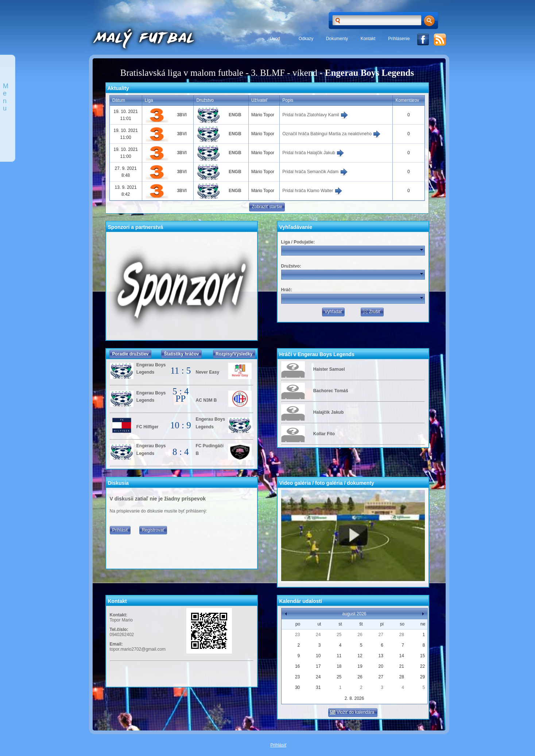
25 (339, 635)
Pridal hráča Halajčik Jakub (313, 153)
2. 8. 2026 (354, 698)
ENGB (235, 115)
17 (318, 666)
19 (360, 666)
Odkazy (306, 39)
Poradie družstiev (130, 354)
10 (318, 656)
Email (116, 644)
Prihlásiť (120, 530)
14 (402, 656)
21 (402, 666)
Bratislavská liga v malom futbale (182, 73)
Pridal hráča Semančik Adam (315, 172)
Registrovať (153, 530)
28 (402, 635)
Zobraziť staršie (267, 207)
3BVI (182, 115)
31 (318, 687)
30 (297, 687)
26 (360, 635)
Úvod (275, 39)
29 (422, 677)
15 (422, 656)
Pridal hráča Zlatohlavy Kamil (315, 115)
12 (360, 656)
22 (422, 666)
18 (339, 666)
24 (318, 635)
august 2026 (354, 614)
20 (381, 666)
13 (381, 656)
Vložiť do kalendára (352, 712)
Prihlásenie (399, 39)
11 (339, 656)
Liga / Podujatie (297, 242)
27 (381, 635)
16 (297, 666)
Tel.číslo (118, 630)
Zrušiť (371, 312)
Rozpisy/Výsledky (234, 354)
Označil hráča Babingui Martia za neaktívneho (332, 134)
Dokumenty (337, 39)
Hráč (286, 290)
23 (297, 635)
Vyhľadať (333, 312)
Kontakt (368, 39)
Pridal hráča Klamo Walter (312, 191)
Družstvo (290, 266)
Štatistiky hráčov (181, 354)
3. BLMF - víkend (284, 73)
